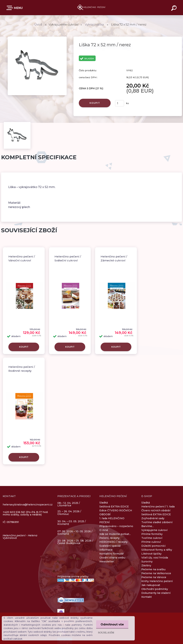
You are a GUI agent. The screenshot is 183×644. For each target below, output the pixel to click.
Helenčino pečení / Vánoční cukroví (22, 259)
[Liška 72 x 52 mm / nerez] (37, 38)
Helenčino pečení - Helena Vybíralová (20, 537)
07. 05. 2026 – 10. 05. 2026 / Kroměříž (75, 533)
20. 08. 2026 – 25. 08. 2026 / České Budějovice (75, 542)
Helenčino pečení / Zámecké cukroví (114, 259)
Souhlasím (106, 632)
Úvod (38, 25)
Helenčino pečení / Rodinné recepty (22, 369)
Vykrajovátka (94, 25)
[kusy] (120, 103)
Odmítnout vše (112, 624)
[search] (174, 9)
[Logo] (92, 8)
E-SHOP (10, 8)
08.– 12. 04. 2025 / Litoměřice (69, 504)
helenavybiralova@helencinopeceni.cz (28, 505)
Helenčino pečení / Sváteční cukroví (68, 259)
